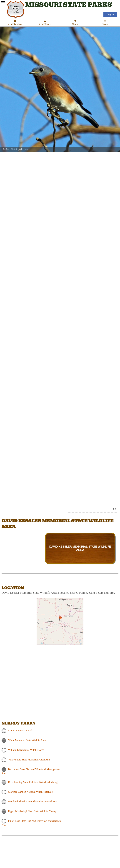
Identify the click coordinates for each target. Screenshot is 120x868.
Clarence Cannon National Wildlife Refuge (30, 792)
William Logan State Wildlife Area (26, 750)
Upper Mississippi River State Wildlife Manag (32, 811)
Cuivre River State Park (20, 731)
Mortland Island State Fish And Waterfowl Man (33, 801)
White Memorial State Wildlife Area (27, 740)
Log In (110, 14)
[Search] (91, 509)
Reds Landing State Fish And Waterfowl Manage (33, 782)
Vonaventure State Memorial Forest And (29, 760)
